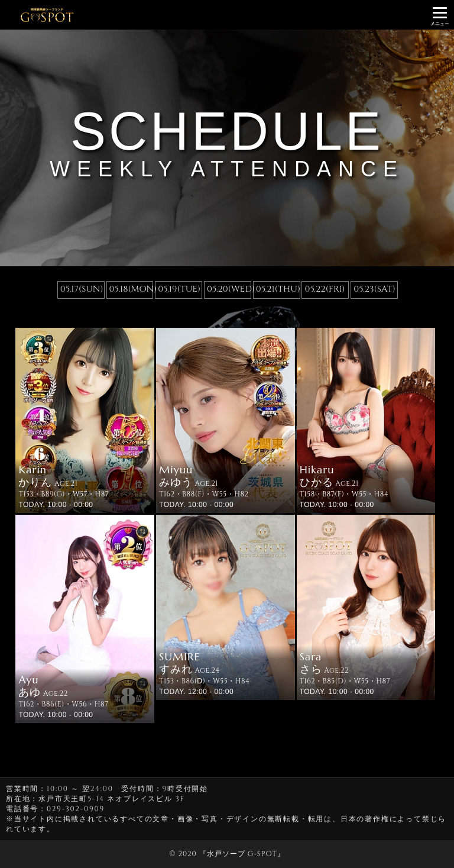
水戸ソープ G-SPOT (242, 854)
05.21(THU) (278, 289)
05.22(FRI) (325, 289)
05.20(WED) (228, 289)
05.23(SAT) (374, 289)
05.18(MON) (131, 289)
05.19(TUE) (179, 289)
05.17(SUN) (82, 289)
